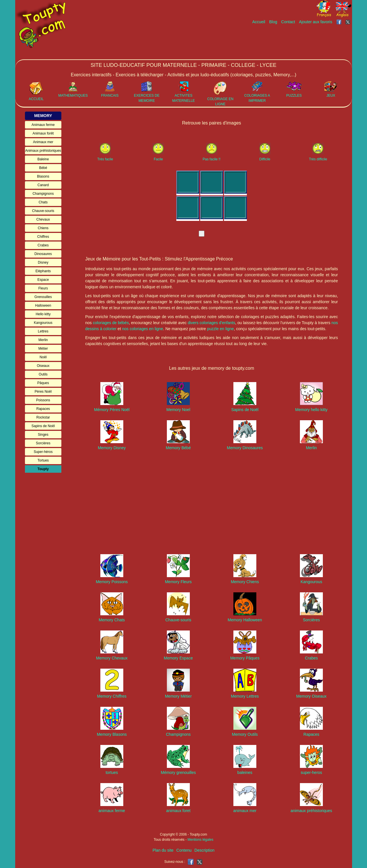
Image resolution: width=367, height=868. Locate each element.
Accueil (259, 22)
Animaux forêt (43, 133)
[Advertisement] (247, 42)
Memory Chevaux (112, 658)
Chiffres (43, 237)
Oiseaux (43, 366)
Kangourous (43, 323)
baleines (245, 772)
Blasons (43, 176)
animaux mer (245, 811)
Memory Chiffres (112, 696)
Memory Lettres (245, 696)
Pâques (43, 383)
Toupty (43, 469)
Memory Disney (112, 448)
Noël (43, 357)
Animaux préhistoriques (43, 151)
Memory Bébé (178, 448)
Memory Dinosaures (245, 448)
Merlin (43, 340)
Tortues (43, 460)
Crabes (43, 245)
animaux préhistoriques (312, 811)
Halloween (43, 305)
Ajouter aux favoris (316, 22)
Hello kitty (43, 314)
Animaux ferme (43, 125)
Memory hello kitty (312, 410)
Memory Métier (178, 696)
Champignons (43, 194)
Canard (43, 185)
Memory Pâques (245, 658)
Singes (43, 435)
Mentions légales (200, 840)
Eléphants (43, 271)
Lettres (43, 331)
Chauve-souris (43, 211)
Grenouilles (43, 297)
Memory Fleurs (178, 582)
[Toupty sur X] (349, 22)
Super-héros (43, 452)
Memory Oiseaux (311, 696)
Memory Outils (245, 734)
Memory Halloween (245, 620)
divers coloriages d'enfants (211, 323)
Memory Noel (178, 410)
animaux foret (178, 811)
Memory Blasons (112, 734)
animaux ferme (112, 811)
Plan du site (163, 850)
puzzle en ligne (220, 329)
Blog (273, 22)
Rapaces (43, 409)
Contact (288, 22)
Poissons (43, 400)
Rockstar (43, 417)
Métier (43, 349)
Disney (43, 262)
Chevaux (43, 219)
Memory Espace (178, 658)
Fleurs (43, 288)
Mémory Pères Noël (112, 410)
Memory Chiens (245, 582)
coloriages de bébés (111, 323)
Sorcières (43, 443)
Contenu (184, 850)
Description (204, 850)
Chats (43, 202)
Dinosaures (43, 254)
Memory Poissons (112, 582)
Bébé (43, 168)
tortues (112, 772)
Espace (43, 280)
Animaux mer (43, 142)
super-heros (312, 772)
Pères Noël (43, 392)
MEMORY (43, 116)
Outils (43, 374)
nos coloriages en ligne (143, 329)
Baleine (43, 159)
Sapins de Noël (43, 426)
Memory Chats (112, 620)
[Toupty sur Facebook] (339, 22)
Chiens (43, 228)
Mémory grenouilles (178, 772)
